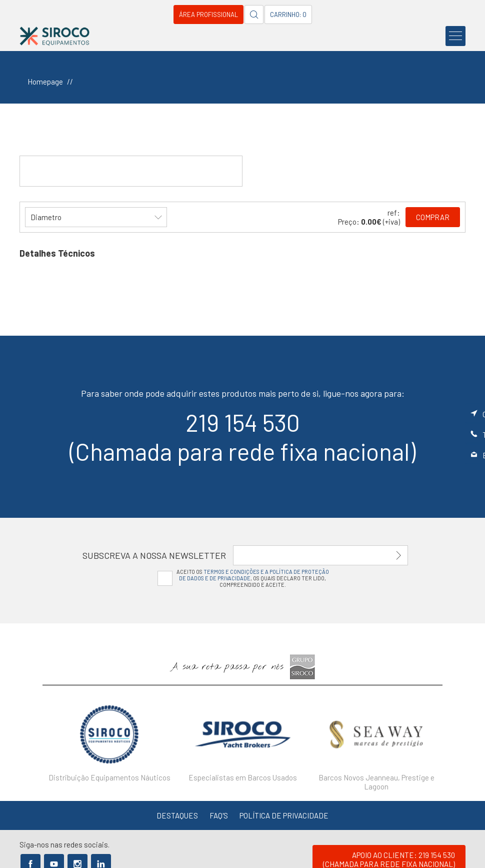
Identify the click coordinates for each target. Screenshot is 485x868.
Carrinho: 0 (288, 15)
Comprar (433, 217)
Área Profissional (208, 15)
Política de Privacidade (284, 815)
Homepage (45, 82)
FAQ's (219, 815)
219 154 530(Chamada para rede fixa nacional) (242, 437)
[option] (109, 739)
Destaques (177, 815)
